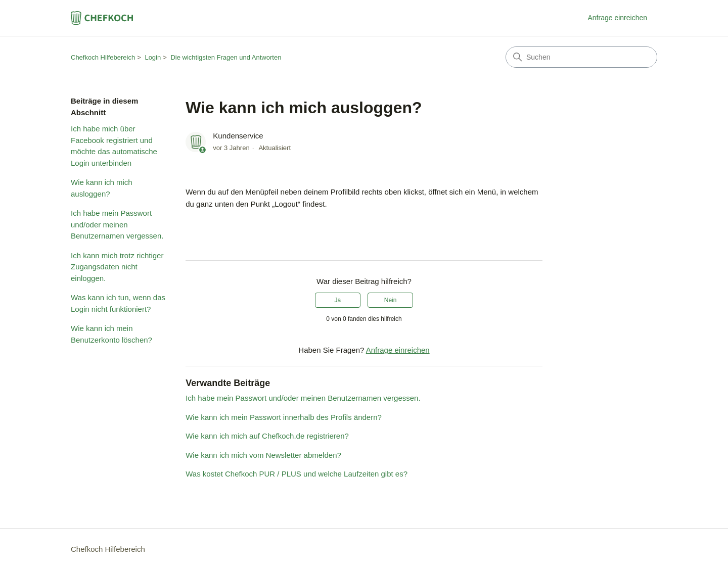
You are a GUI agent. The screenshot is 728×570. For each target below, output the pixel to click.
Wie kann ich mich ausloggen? (102, 188)
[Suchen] (581, 57)
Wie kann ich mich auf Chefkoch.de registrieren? (267, 436)
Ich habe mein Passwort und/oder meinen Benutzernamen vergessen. (117, 224)
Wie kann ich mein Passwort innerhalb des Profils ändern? (284, 417)
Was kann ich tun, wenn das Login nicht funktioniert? (118, 303)
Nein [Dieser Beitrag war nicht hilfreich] (391, 300)
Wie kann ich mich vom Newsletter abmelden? (263, 455)
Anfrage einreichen (617, 18)
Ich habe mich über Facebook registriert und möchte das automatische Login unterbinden (114, 146)
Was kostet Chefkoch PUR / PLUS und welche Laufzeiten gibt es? (297, 474)
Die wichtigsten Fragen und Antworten (226, 57)
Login (153, 57)
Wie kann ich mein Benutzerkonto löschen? (111, 334)
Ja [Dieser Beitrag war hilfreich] (338, 300)
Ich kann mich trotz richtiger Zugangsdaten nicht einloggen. (117, 267)
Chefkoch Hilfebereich (103, 57)
